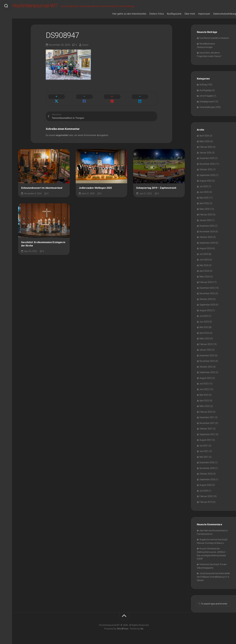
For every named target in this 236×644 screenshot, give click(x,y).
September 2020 (207, 479)
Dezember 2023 (207, 288)
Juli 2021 (204, 446)
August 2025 (206, 181)
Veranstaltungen (207, 107)
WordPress (123, 629)
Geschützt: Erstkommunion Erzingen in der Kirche (43, 240)
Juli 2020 (204, 491)
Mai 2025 (204, 198)
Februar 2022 (206, 412)
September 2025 (207, 175)
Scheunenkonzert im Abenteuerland (42, 184)
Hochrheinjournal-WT (43, 6)
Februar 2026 (206, 147)
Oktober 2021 (206, 429)
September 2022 (207, 372)
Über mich (184, 14)
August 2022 (206, 378)
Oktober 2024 (206, 237)
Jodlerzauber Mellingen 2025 (95, 184)
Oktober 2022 (206, 367)
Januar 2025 (206, 220)
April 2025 (204, 203)
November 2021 (207, 423)
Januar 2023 (206, 350)
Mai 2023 (204, 327)
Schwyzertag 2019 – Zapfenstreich (156, 184)
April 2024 (204, 271)
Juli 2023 (204, 316)
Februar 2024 (206, 282)
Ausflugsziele (168, 14)
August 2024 (206, 248)
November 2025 (207, 164)
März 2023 (205, 339)
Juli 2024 (204, 254)
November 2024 (207, 232)
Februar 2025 (206, 215)
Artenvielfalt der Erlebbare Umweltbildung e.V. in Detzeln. (213, 577)
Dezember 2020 (207, 462)
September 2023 (207, 305)
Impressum (198, 14)
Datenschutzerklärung (219, 14)
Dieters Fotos (151, 14)
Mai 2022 (204, 395)
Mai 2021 (204, 457)
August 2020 (206, 485)
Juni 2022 (204, 389)
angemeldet (62, 132)
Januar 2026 (206, 153)
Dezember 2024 (207, 226)
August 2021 (206, 440)
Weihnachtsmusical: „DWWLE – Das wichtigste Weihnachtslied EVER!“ (212, 555)
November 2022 (207, 361)
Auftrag (203, 85)
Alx (142, 629)
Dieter (85, 45)
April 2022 (204, 401)
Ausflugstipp (206, 90)
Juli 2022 (204, 384)
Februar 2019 (206, 502)
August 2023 (206, 310)
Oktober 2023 (206, 299)
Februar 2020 (206, 496)
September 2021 (207, 434)
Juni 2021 (204, 451)
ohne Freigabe (206, 96)
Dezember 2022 (207, 356)
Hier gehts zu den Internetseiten (123, 14)
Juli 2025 (204, 186)
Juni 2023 (204, 322)
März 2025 (205, 209)
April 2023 (204, 333)
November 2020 (207, 468)
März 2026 (205, 141)
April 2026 (204, 136)
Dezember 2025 (207, 158)
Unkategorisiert (207, 102)
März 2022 (205, 406)
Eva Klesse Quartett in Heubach (214, 38)
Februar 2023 (206, 344)
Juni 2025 (204, 192)
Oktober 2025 (206, 169)
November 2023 (207, 293)
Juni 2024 (204, 260)
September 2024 (207, 243)
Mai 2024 (204, 265)
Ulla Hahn (204, 531)
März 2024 (205, 277)
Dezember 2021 (207, 417)
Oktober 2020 (206, 474)
